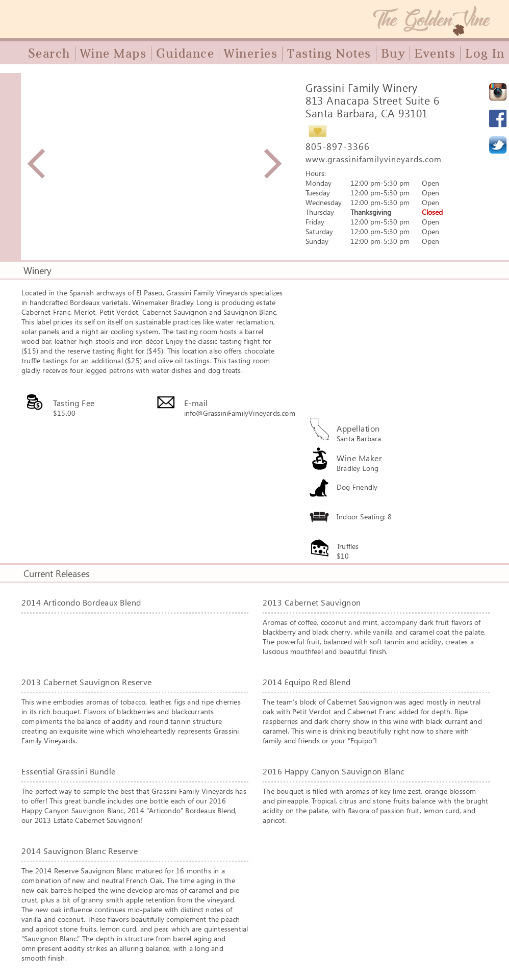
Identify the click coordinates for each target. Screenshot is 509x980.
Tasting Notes (329, 54)
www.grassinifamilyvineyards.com (374, 159)
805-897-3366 (338, 146)
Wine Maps (113, 54)
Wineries (251, 54)
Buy (393, 54)
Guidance (185, 54)
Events (435, 54)
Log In (485, 54)
